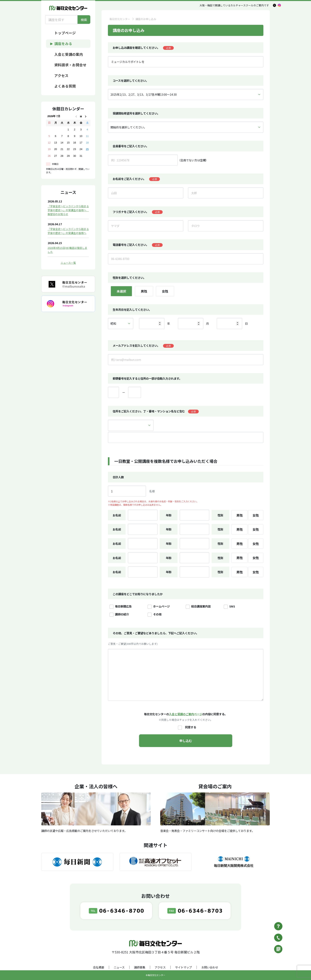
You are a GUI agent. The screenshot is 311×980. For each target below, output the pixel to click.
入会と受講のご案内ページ (186, 714)
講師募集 (140, 967)
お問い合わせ (210, 967)
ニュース (119, 967)
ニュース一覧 (68, 263)
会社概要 (99, 967)
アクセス (160, 967)
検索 (84, 20)
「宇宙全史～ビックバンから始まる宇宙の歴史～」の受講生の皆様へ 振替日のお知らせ (68, 210)
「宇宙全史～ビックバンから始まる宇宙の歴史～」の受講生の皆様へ (68, 231)
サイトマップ (183, 967)
